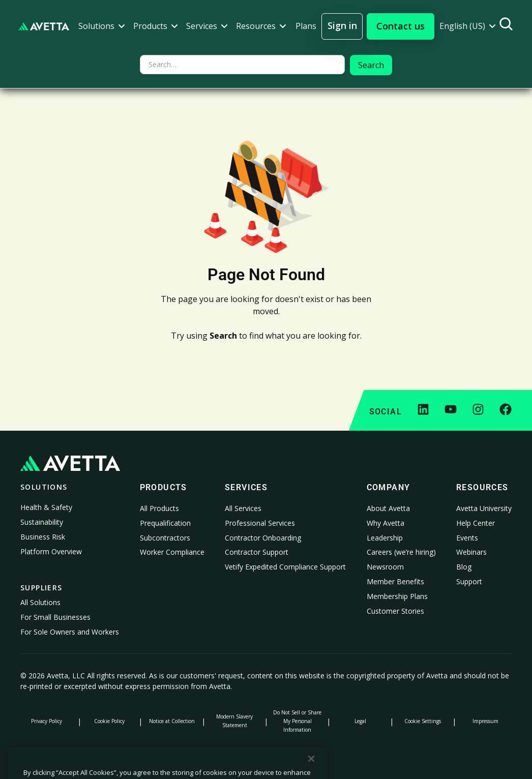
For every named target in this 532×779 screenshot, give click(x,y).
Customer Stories (395, 611)
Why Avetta (386, 523)
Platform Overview (51, 551)
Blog (464, 567)
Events (467, 538)
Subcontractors (165, 538)
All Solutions (40, 602)
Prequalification (165, 523)
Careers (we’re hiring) (401, 552)
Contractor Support (257, 552)
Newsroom (385, 567)
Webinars (471, 552)
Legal (360, 721)
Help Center (476, 523)
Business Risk (43, 537)
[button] (102, 26)
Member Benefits (395, 581)
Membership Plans (397, 596)
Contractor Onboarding (263, 538)
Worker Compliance (172, 552)
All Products (159, 508)
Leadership (385, 538)
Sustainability (42, 522)
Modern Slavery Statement (234, 721)
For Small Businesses (55, 617)
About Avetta (388, 508)
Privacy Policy (47, 721)
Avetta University (484, 508)
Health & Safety (46, 507)
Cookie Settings (423, 721)
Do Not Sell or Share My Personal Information (297, 721)
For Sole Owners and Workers (70, 632)
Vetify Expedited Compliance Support (285, 567)
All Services (243, 508)
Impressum (485, 721)
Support (469, 581)
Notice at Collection (172, 721)
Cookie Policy (109, 721)
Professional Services (260, 523)
